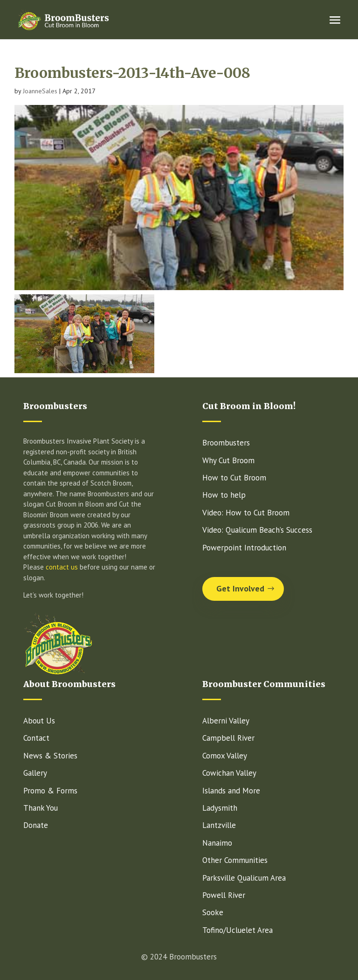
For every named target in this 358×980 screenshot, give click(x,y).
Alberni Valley (226, 721)
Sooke (213, 912)
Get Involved (240, 588)
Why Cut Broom (228, 460)
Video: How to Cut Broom (246, 513)
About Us (39, 721)
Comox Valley (225, 756)
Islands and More (231, 791)
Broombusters (226, 443)
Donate (36, 825)
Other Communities (235, 860)
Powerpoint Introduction (244, 548)
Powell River (224, 895)
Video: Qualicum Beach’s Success (257, 530)
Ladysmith (220, 808)
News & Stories (50, 756)
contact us (62, 567)
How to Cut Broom (234, 478)
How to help (224, 495)
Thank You (41, 808)
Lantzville (219, 825)
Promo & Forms (50, 791)
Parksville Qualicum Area (244, 878)
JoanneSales (40, 91)
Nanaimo (217, 843)
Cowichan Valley (229, 773)
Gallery (35, 773)
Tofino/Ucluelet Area (238, 930)
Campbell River (228, 738)
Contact (36, 738)
